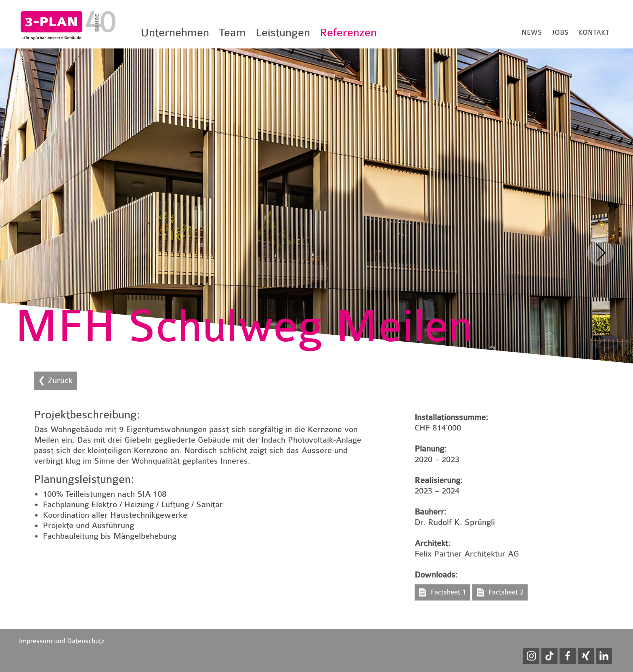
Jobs (560, 33)
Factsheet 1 (448, 592)
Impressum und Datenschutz (62, 641)
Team (232, 33)
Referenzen (348, 33)
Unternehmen (175, 33)
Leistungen (283, 33)
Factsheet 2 (506, 592)
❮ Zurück (55, 381)
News (532, 33)
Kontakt (594, 33)
